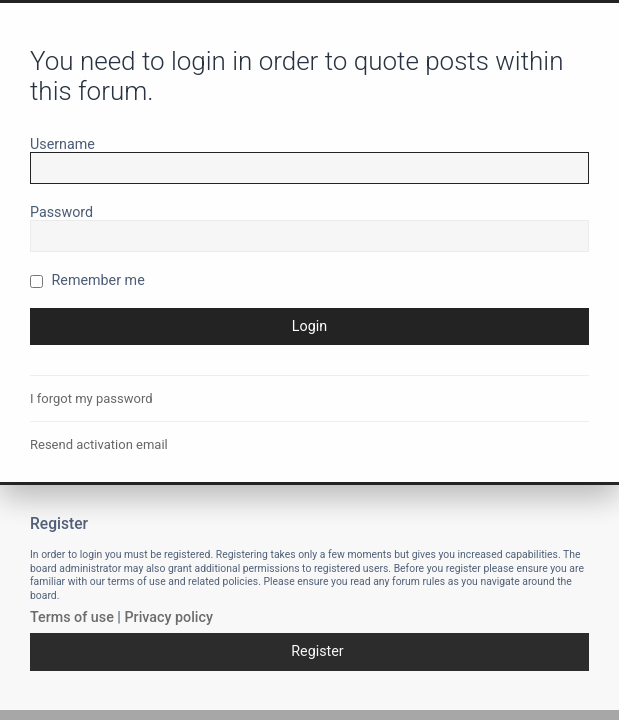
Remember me (87, 280)
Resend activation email (99, 444)
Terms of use (72, 617)
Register (317, 651)
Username (62, 144)
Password (61, 212)
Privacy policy (168, 617)
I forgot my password (91, 398)
